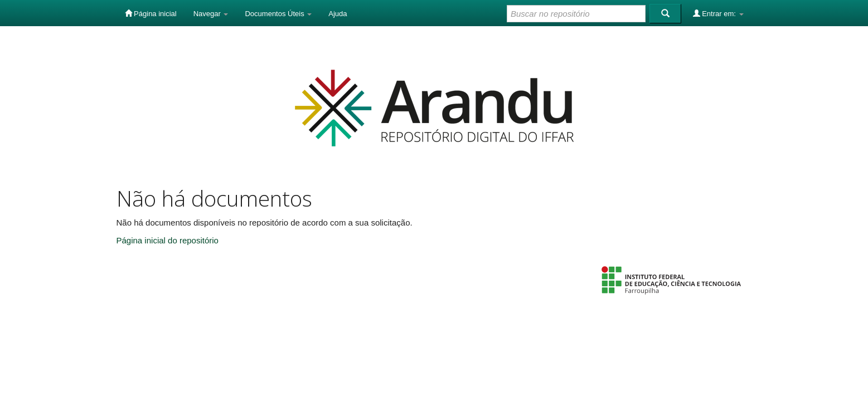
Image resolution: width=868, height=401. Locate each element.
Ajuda (338, 14)
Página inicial (151, 13)
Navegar (211, 14)
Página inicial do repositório (168, 240)
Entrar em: (718, 13)
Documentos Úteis (278, 14)
